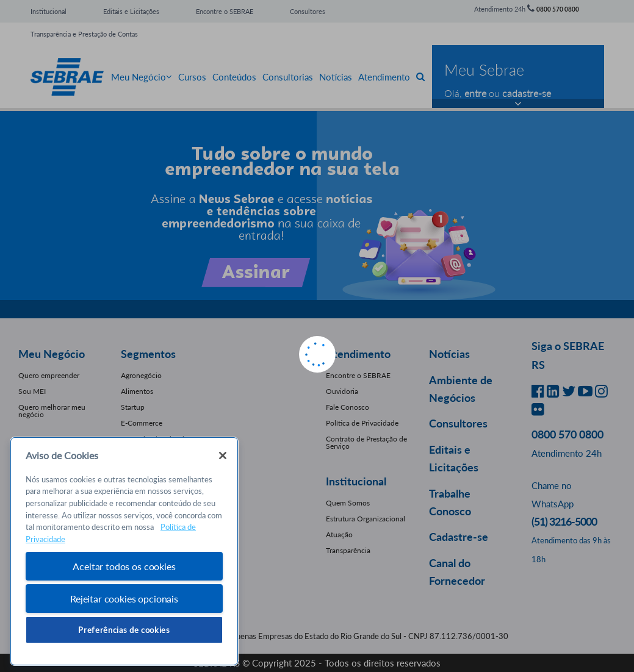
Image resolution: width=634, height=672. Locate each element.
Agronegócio (141, 375)
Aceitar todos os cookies (124, 566)
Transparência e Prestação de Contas (84, 34)
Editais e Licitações (131, 11)
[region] (124, 552)
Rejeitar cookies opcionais (124, 599)
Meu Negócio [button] (52, 354)
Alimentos (137, 391)
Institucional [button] (356, 481)
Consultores (308, 11)
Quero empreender (49, 375)
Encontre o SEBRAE (225, 11)
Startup (133, 407)
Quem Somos (348, 503)
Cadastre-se (459, 537)
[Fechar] (223, 456)
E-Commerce (142, 423)
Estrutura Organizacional (366, 519)
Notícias (336, 77)
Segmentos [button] (148, 354)
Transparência (348, 550)
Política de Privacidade (362, 423)
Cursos (192, 77)
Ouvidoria (342, 391)
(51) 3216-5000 (564, 521)
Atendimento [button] (358, 354)
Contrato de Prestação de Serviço (366, 442)
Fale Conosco (348, 407)
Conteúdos (234, 77)
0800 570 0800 (558, 9)
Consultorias (288, 77)
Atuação (339, 534)
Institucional (49, 11)
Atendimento (384, 77)
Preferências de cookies (124, 630)
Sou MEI (32, 391)
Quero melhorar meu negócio (52, 411)
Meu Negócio (142, 77)
